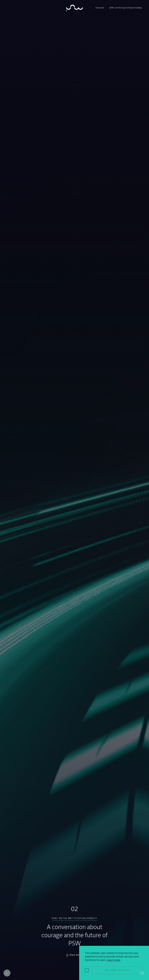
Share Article (76, 955)
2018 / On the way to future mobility (125, 8)
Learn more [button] (114, 960)
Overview (100, 8)
